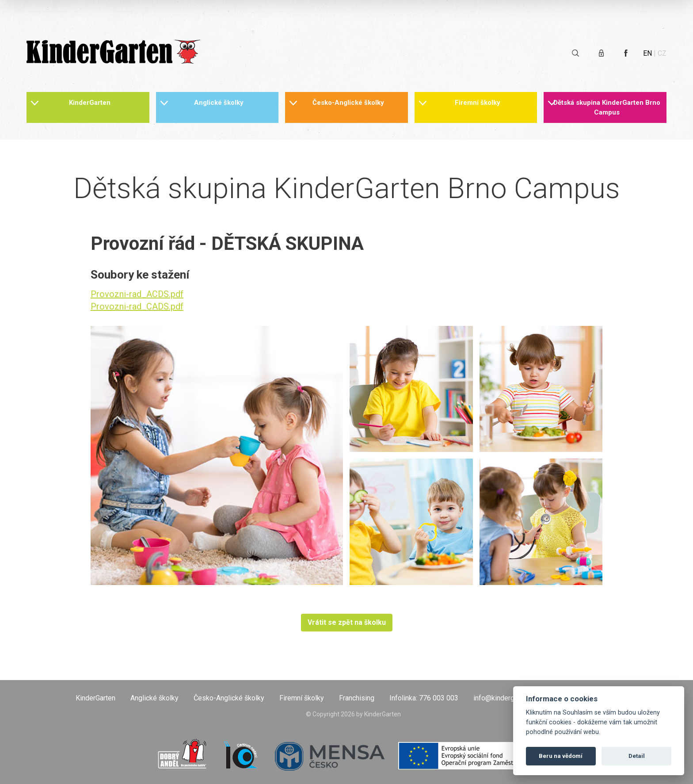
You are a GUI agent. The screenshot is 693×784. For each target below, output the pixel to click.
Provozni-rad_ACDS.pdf (137, 294)
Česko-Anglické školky (348, 103)
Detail (637, 756)
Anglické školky (219, 103)
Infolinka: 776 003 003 (424, 698)
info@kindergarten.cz (506, 698)
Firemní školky (478, 103)
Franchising (357, 698)
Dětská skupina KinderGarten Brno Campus (607, 107)
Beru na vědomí (561, 756)
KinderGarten (90, 103)
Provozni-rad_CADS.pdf (137, 306)
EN (647, 53)
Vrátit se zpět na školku (347, 622)
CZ (662, 53)
